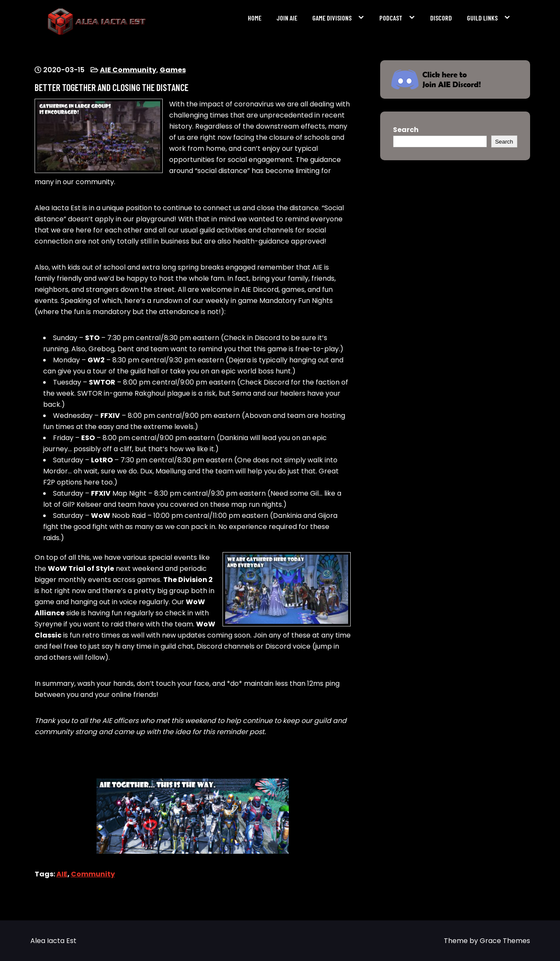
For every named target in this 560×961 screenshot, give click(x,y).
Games (173, 70)
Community (93, 874)
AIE (62, 874)
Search (406, 130)
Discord (441, 18)
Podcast (391, 18)
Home (255, 18)
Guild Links (482, 18)
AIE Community (128, 70)
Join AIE (287, 18)
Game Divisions (332, 18)
